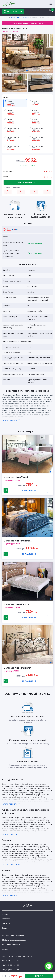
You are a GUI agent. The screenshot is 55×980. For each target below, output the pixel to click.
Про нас (5, 949)
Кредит (5, 928)
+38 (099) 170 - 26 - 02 (10, 965)
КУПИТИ (39, 976)
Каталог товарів (13, 12)
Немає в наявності (27, 182)
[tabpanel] (27, 54)
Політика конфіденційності (13, 935)
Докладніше (29, 490)
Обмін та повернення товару (14, 940)
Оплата (5, 914)
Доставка (6, 919)
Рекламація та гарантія (12, 945)
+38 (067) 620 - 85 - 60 (10, 960)
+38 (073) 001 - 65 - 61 (10, 970)
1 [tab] (51, 472)
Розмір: (6, 97)
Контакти (6, 923)
